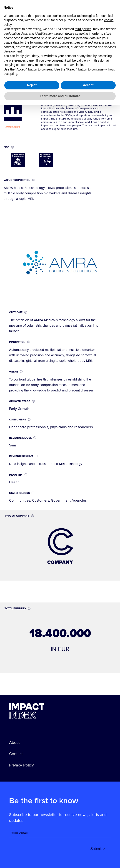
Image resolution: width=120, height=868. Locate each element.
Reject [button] (32, 848)
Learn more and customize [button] (60, 859)
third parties (83, 792)
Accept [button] (88, 848)
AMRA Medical (48, 47)
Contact (16, 754)
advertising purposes (58, 805)
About (14, 743)
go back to (22, 17)
